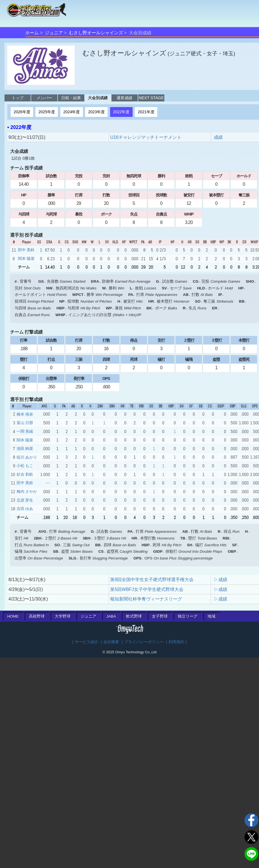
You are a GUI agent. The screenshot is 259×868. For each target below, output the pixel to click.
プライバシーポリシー (144, 642)
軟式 (134, 616)
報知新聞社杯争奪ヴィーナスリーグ (146, 599)
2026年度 (22, 112)
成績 (218, 137)
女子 (160, 616)
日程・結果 (71, 98)
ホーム (32, 33)
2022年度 (121, 112)
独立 (188, 616)
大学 (63, 616)
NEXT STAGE (151, 98)
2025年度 (47, 112)
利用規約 (176, 642)
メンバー (44, 98)
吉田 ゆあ (25, 509)
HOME (13, 616)
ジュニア (54, 33)
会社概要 (111, 642)
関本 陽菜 (26, 259)
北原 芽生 (25, 500)
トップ (18, 98)
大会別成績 (98, 98)
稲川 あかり (27, 457)
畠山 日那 (25, 423)
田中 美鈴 (26, 250)
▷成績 (221, 580)
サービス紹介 (87, 642)
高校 (37, 616)
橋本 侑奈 (25, 414)
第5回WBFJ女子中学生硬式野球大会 (147, 589)
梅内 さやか (27, 491)
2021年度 (146, 112)
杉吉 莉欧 (25, 474)
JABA (111, 616)
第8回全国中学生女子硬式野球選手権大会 (152, 580)
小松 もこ (25, 466)
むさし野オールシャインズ (96, 33)
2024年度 (71, 112)
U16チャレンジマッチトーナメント (146, 137)
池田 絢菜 (25, 448)
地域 (212, 616)
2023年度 (96, 112)
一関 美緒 (25, 431)
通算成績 (124, 98)
